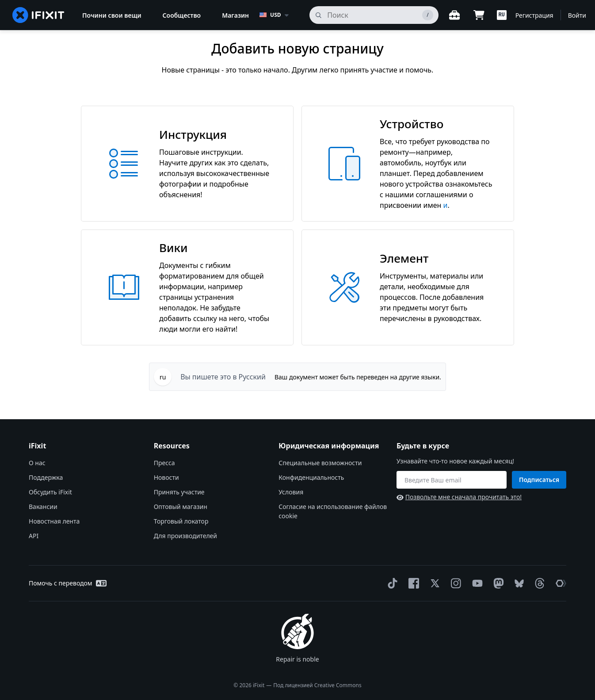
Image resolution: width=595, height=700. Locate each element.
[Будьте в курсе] (452, 480)
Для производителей (185, 536)
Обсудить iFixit (50, 492)
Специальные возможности (320, 463)
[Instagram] (454, 583)
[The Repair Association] (559, 583)
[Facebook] (412, 583)
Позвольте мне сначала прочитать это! (459, 497)
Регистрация (534, 15)
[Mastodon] (497, 583)
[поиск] (374, 15)
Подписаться (539, 480)
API (34, 536)
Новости (166, 477)
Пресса (164, 463)
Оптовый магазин (181, 507)
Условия (291, 492)
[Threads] (538, 583)
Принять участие (179, 492)
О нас (37, 463)
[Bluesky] (517, 583)
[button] (502, 15)
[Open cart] (479, 15)
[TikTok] (391, 583)
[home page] (38, 15)
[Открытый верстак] (454, 15)
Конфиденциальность (311, 477)
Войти (577, 15)
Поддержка (46, 477)
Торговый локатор (181, 521)
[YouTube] (476, 583)
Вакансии (43, 507)
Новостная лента (54, 521)
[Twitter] (433, 583)
